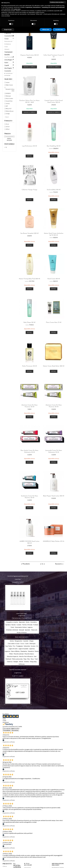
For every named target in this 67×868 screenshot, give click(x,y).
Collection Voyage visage (29, 190)
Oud (35, 656)
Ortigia (8, 114)
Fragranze (8, 33)
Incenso (33, 646)
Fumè (12, 627)
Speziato (28, 630)
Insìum (8, 82)
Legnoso (30, 627)
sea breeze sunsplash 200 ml (29, 233)
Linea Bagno (8, 60)
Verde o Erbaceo (22, 632)
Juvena (8, 103)
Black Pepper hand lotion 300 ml (54, 496)
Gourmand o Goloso (21, 627)
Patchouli (8, 659)
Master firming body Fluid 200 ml (30, 279)
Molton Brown (10, 111)
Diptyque (8, 96)
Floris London (9, 98)
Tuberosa (10, 662)
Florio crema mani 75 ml (54, 322)
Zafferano (22, 664)
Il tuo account (28, 864)
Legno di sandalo (23, 649)
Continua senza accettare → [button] (58, 2)
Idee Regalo (8, 68)
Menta (37, 651)
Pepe (25, 659)
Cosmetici (8, 71)
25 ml (7, 124)
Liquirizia (32, 649)
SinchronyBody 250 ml (54, 190)
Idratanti (7, 49)
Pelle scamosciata (17, 659)
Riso (29, 659)
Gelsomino (27, 646)
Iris (37, 646)
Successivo (60, 564)
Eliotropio (32, 643)
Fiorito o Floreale (27, 625)
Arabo (28, 622)
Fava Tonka (9, 646)
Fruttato (36, 625)
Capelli (7, 65)
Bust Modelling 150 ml (54, 146)
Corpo (7, 39)
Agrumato (22, 622)
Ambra (12, 641)
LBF (7, 106)
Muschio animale (19, 654)
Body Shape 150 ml (30, 322)
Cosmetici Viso (9, 36)
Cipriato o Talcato (10, 625)
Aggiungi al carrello (29, 67)
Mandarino (24, 651)
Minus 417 (9, 109)
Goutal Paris (9, 101)
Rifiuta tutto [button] (46, 30)
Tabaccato (34, 630)
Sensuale (22, 630)
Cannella (26, 641)
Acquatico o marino (12, 622)
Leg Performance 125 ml (29, 146)
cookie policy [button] (17, 9)
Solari (6, 62)
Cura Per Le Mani (9, 57)
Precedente (25, 564)
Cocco (22, 643)
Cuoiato (19, 625)
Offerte (5, 866)
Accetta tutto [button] (59, 30)
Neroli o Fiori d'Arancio (26, 656)
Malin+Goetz (9, 85)
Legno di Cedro (13, 649)
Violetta (26, 662)
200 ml (8, 129)
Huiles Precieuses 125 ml (30, 366)
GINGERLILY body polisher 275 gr (54, 541)
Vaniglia (16, 662)
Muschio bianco (29, 654)
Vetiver (21, 662)
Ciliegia (31, 641)
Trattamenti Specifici (8, 53)
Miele (11, 654)
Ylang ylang (33, 662)
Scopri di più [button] (8, 30)
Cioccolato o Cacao (14, 643)
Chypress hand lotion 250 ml (29, 55)
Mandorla (31, 651)
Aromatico (34, 622)
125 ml (8, 127)
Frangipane (19, 646)
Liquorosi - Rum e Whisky (12, 651)
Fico (14, 646)
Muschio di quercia (13, 656)
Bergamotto (19, 641)
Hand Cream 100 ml (54, 279)
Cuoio (27, 643)
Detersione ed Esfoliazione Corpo (8, 44)
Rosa (32, 659)
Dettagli (29, 156)
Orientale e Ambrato (12, 630)
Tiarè (36, 659)
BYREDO (8, 93)
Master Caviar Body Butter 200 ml (54, 366)
